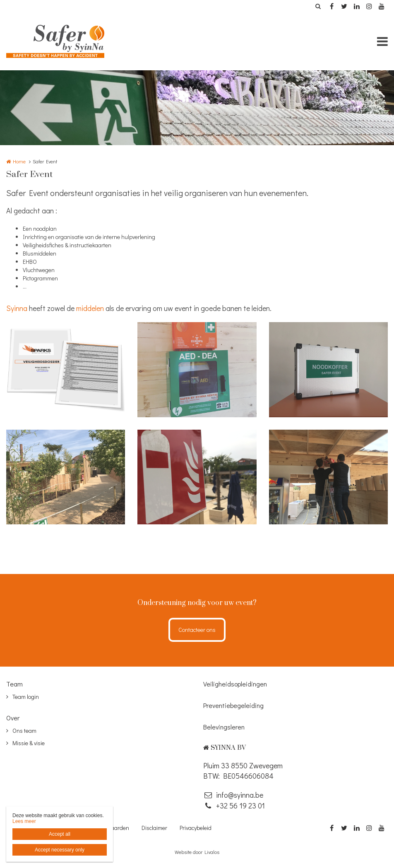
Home (19, 161)
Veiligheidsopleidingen (235, 684)
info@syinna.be (233, 795)
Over (13, 718)
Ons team (24, 731)
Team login (26, 697)
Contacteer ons (197, 630)
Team (14, 684)
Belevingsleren (224, 727)
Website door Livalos (197, 852)
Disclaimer (154, 828)
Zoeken (318, 6)
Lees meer (24, 821)
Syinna (17, 308)
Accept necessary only (60, 850)
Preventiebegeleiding (233, 705)
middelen (90, 308)
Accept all (60, 834)
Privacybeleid (196, 828)
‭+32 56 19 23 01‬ (234, 806)
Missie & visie (29, 743)
